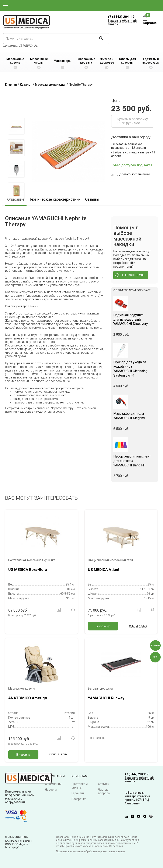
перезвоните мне (130, 275)
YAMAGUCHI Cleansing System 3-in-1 (135, 369)
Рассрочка (79, 799)
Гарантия (78, 793)
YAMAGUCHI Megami (135, 416)
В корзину (103, 626)
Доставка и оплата (80, 786)
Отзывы (92, 199)
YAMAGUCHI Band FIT (135, 461)
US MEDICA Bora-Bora (28, 570)
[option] (16, 126)
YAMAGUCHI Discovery (135, 319)
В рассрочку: (22, 615)
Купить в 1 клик (138, 626)
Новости (51, 790)
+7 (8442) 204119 (121, 17)
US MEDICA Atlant (104, 570)
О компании (53, 784)
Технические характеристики (55, 199)
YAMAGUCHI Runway (106, 698)
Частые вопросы (104, 791)
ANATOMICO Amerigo (28, 698)
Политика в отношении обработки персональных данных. (91, 851)
